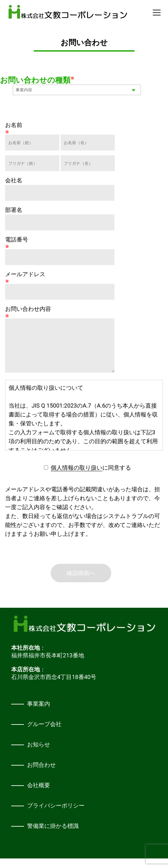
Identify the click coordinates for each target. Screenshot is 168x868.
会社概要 (39, 795)
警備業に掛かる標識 (53, 835)
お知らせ (39, 754)
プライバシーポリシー (56, 815)
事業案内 (39, 713)
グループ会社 (44, 734)
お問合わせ (41, 774)
